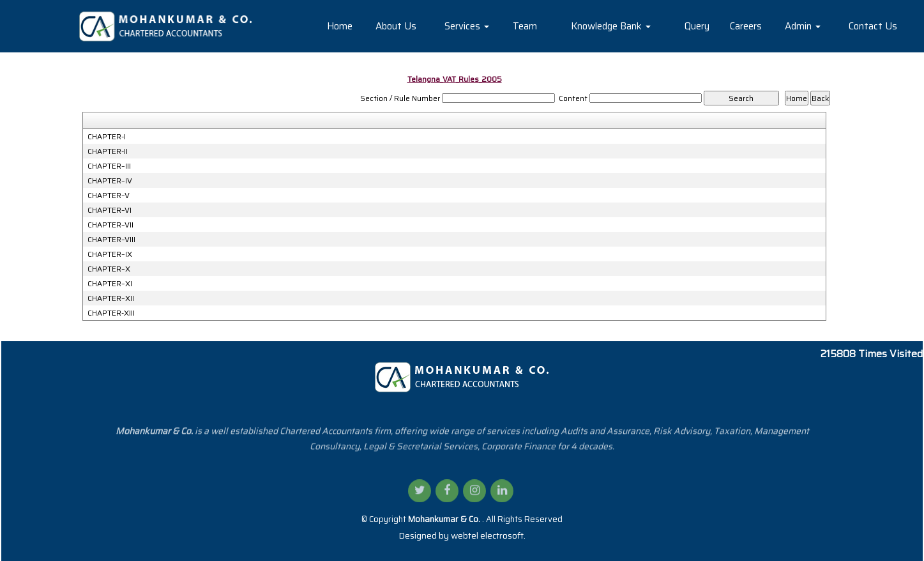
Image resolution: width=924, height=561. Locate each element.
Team (525, 26)
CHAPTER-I (107, 137)
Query (697, 26)
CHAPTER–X (109, 269)
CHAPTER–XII (111, 298)
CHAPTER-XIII (111, 313)
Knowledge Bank (611, 26)
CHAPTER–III (109, 166)
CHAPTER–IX (110, 254)
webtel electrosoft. (488, 535)
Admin (803, 26)
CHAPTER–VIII (111, 240)
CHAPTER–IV (110, 181)
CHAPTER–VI (110, 210)
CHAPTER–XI (110, 284)
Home (340, 26)
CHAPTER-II (108, 151)
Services (467, 26)
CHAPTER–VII (110, 225)
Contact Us (873, 26)
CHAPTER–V (109, 196)
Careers (746, 26)
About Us (396, 26)
